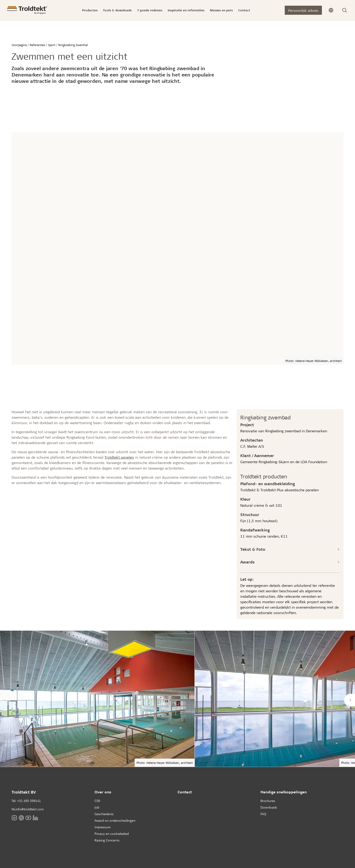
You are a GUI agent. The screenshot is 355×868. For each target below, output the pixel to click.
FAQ (263, 814)
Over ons (103, 792)
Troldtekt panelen (119, 457)
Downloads (269, 807)
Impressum (103, 827)
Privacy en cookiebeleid (112, 834)
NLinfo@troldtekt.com (28, 809)
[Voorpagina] (27, 10)
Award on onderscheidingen (115, 820)
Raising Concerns (107, 840)
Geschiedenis (104, 814)
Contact (185, 792)
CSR (97, 801)
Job (97, 807)
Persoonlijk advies (303, 10)
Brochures (268, 801)
